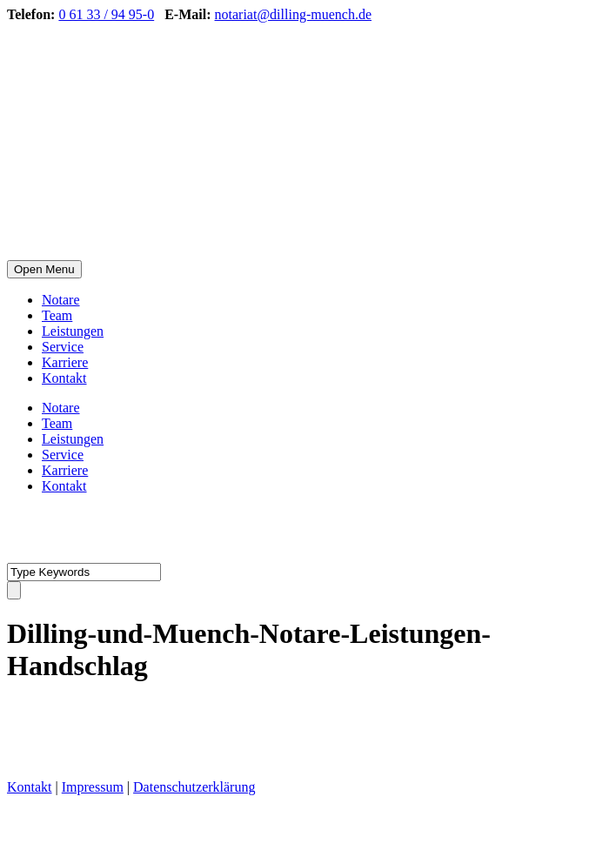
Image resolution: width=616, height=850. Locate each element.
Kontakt (64, 378)
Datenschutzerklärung (194, 787)
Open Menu (44, 269)
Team (57, 315)
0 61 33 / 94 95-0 (106, 14)
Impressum (93, 787)
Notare (61, 300)
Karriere (65, 362)
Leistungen (73, 331)
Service (63, 347)
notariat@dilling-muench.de (293, 14)
